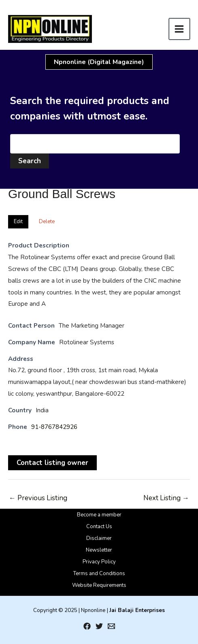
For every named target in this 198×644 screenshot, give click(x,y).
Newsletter (99, 550)
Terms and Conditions (99, 574)
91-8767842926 (54, 427)
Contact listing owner (52, 463)
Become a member (99, 515)
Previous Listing (38, 498)
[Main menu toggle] (180, 29)
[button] (99, 62)
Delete (47, 222)
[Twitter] (99, 626)
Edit (18, 222)
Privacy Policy (99, 562)
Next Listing (166, 498)
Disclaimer (99, 538)
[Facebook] (87, 626)
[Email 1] (111, 626)
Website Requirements (99, 585)
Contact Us (99, 527)
